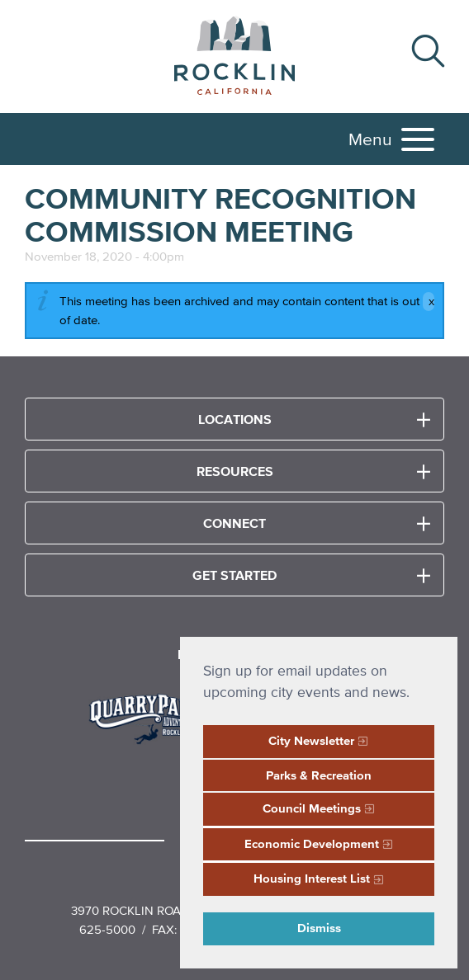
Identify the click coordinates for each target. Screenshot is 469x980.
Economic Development (312, 843)
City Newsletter (311, 740)
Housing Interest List (312, 878)
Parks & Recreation (319, 775)
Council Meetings (312, 808)
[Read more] (152, 717)
